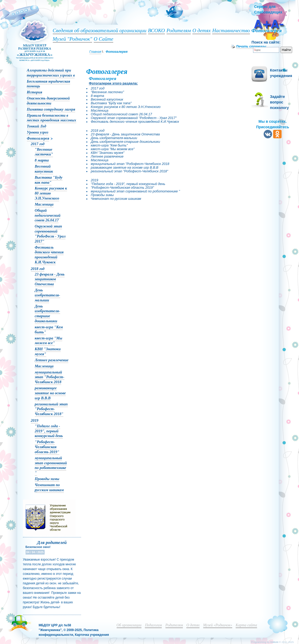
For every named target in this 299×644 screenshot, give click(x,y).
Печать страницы (251, 46)
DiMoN (274, 642)
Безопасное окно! (38, 547)
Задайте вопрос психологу (279, 102)
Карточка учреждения (92, 635)
